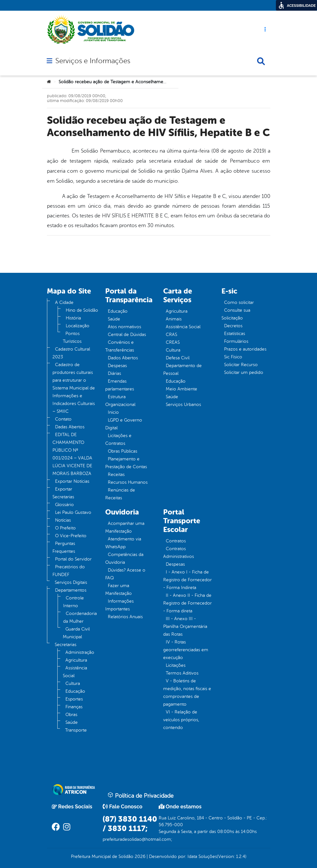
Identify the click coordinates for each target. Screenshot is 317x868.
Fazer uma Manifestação (119, 590)
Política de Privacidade (141, 795)
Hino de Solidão (82, 310)
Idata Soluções (202, 856)
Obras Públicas (123, 451)
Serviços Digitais (71, 582)
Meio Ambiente (181, 389)
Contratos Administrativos (179, 553)
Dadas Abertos (70, 427)
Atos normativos (125, 327)
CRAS (171, 335)
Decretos (233, 326)
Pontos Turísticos (72, 337)
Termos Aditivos (182, 673)
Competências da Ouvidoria (124, 558)
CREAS (173, 342)
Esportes (74, 699)
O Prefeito (65, 528)
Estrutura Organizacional (120, 401)
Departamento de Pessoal (182, 370)
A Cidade (64, 302)
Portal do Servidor (73, 559)
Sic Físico (233, 357)
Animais (174, 319)
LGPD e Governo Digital (124, 424)
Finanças (74, 707)
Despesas (117, 366)
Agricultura (76, 660)
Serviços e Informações (93, 61)
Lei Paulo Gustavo (73, 512)
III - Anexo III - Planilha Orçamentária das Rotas (185, 626)
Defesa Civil (178, 358)
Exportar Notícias (72, 481)
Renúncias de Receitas (120, 494)
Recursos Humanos (128, 482)
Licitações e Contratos (118, 440)
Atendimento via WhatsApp (123, 543)
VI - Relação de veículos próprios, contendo (181, 720)
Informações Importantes (119, 605)
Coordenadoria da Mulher (80, 617)
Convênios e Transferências (120, 346)
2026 (139, 856)
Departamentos (71, 590)
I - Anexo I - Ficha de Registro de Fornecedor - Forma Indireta (187, 580)
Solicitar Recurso (241, 365)
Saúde (72, 722)
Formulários (236, 341)
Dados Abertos (123, 358)
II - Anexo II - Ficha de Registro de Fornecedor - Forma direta (187, 603)
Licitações (176, 665)
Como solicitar (239, 302)
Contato (63, 419)
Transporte (76, 730)
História (73, 318)
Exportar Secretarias (63, 493)
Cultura (73, 683)
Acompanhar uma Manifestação (125, 527)
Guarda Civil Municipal (76, 633)
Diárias (114, 373)
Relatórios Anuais (125, 617)
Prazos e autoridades (245, 349)
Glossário (64, 505)
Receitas (116, 475)
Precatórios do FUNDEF (69, 571)
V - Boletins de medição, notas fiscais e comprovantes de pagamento (187, 693)
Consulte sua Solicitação (236, 314)
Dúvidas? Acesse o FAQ (125, 574)
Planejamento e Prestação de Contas (126, 463)
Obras (71, 715)
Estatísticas (235, 334)
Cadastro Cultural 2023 (71, 353)
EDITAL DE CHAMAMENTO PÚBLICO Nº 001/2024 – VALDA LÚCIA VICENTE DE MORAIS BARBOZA (72, 454)
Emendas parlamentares (120, 385)
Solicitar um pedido (244, 372)
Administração (80, 652)
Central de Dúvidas (127, 335)
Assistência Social (75, 672)
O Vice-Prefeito (71, 536)
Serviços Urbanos (183, 405)
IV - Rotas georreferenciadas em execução (186, 650)
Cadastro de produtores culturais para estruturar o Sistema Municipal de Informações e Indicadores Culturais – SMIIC (74, 388)
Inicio (113, 412)
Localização (78, 326)
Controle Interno (74, 602)
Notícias (63, 520)
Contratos (176, 541)
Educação (75, 691)
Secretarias (66, 645)
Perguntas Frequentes (64, 547)
